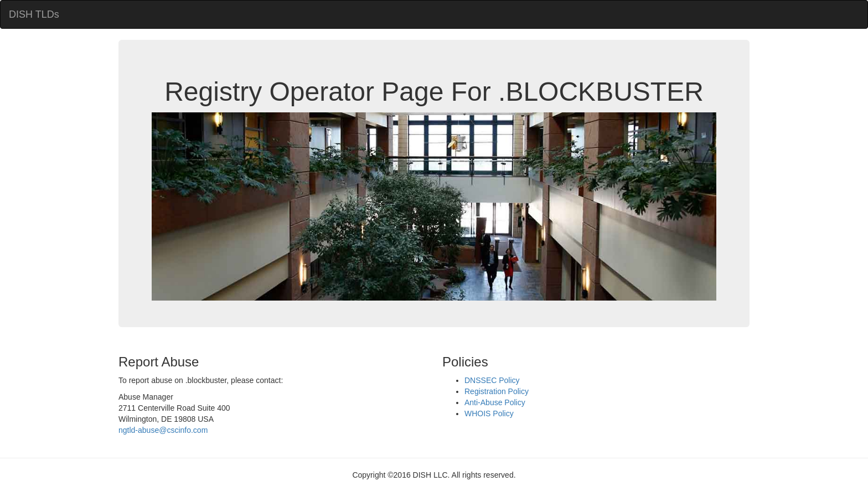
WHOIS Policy (489, 413)
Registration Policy (497, 391)
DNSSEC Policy (492, 380)
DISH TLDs (34, 14)
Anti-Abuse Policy (495, 402)
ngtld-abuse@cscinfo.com (163, 430)
